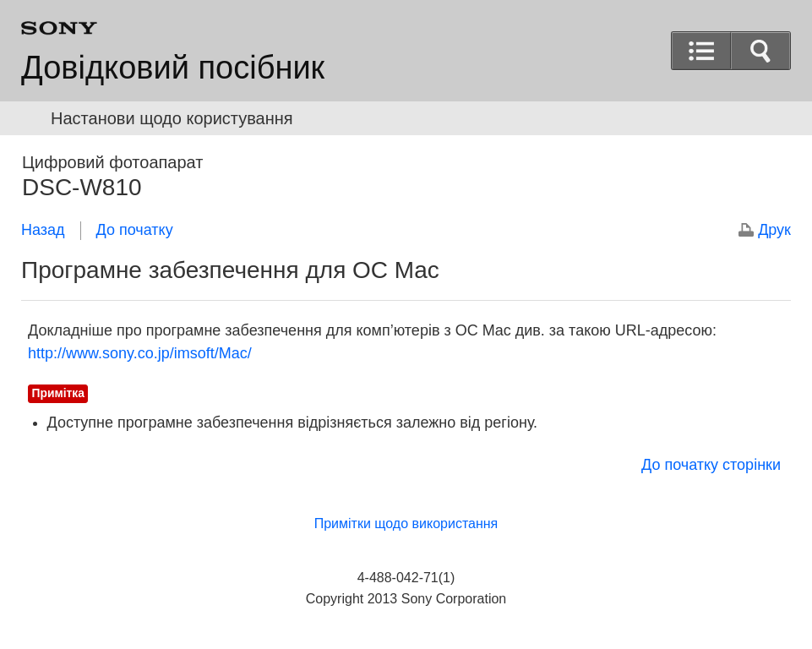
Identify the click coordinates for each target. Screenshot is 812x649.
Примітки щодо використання (406, 524)
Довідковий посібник (173, 68)
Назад (43, 230)
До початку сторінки (711, 465)
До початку (135, 230)
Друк (774, 230)
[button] (760, 51)
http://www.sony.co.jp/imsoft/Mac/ (140, 353)
